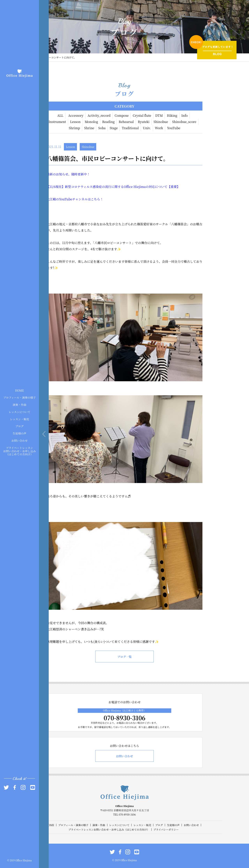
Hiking (172, 115)
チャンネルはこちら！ (88, 199)
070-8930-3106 (124, 718)
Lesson (75, 122)
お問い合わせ (19, 441)
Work (159, 128)
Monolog (91, 122)
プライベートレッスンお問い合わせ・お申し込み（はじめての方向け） (19, 451)
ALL (60, 115)
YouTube (174, 128)
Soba (102, 128)
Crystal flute (142, 115)
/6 (54, 187)
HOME (19, 390)
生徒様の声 (19, 433)
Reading (108, 122)
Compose (122, 115)
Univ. (147, 128)
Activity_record (99, 115)
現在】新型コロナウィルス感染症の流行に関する (90, 187)
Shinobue (161, 122)
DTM (159, 115)
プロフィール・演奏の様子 (20, 397)
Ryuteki (144, 122)
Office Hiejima (135, 187)
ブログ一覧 (124, 657)
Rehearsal (126, 122)
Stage (114, 128)
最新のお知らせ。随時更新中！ (68, 174)
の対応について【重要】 (163, 187)
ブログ (19, 426)
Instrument (57, 122)
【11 (50, 187)
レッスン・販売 (19, 419)
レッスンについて (19, 412)
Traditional (130, 128)
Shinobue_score (184, 122)
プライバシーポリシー (166, 830)
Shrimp (74, 128)
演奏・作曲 (19, 405)
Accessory (76, 115)
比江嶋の (53, 199)
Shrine (89, 128)
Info (185, 115)
